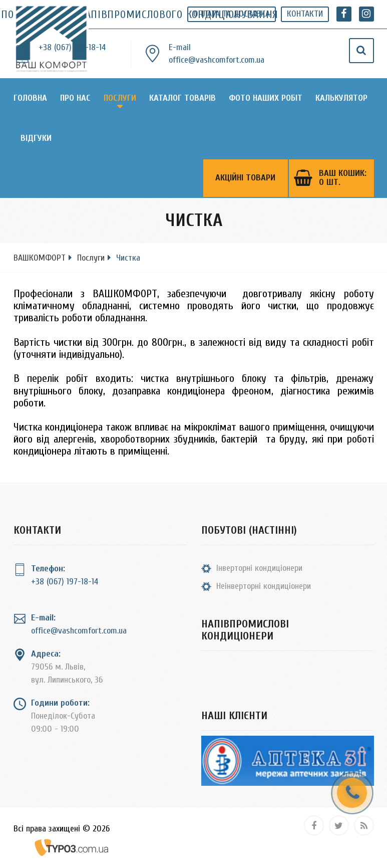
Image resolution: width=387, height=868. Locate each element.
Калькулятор (341, 98)
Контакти (305, 14)
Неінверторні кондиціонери (264, 586)
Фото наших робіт (266, 98)
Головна (30, 98)
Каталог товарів (182, 98)
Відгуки (36, 138)
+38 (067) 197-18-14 (72, 47)
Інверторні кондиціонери (259, 568)
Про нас (75, 98)
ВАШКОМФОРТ (40, 258)
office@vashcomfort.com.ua (217, 60)
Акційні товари (245, 178)
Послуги (120, 98)
